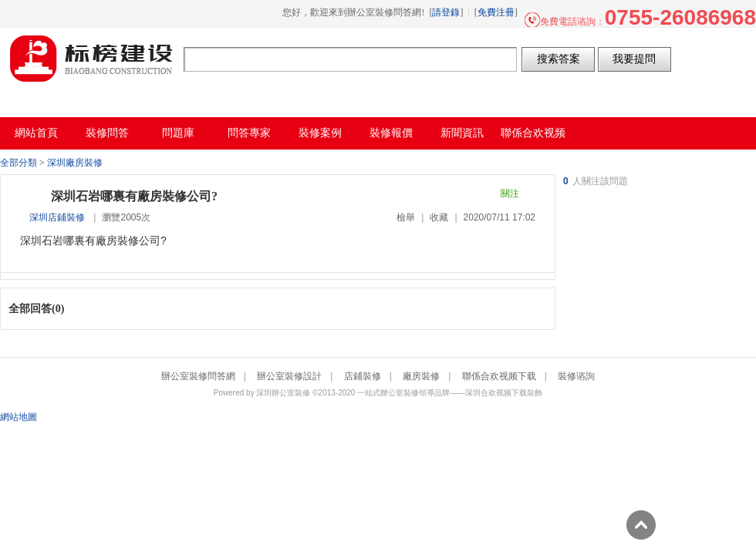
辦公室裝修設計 (289, 376)
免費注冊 (496, 12)
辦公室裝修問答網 (92, 59)
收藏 (439, 217)
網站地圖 (19, 417)
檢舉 (406, 217)
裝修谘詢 (576, 376)
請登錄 (446, 12)
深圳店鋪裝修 (57, 217)
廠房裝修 (421, 376)
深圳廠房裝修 (75, 163)
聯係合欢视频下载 (499, 376)
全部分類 (19, 163)
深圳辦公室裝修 (283, 393)
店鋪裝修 (363, 376)
